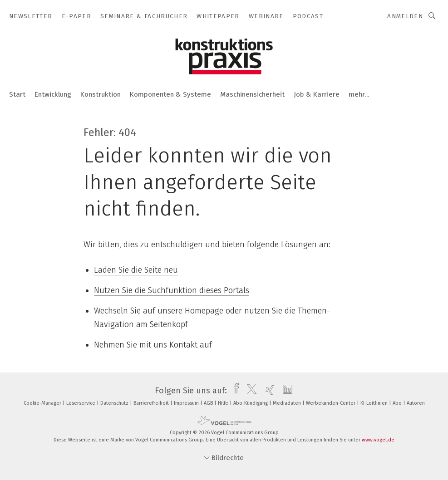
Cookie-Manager (43, 403)
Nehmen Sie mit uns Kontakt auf (153, 345)
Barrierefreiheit (152, 403)
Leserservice (81, 403)
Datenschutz (115, 403)
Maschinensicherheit (252, 94)
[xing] (268, 391)
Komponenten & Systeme (170, 94)
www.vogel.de (378, 440)
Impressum (187, 403)
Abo (398, 403)
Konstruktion (101, 94)
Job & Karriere (317, 94)
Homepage (204, 311)
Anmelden (405, 16)
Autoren (416, 403)
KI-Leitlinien (375, 403)
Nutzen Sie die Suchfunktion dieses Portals (172, 290)
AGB (209, 403)
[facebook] (234, 391)
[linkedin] (285, 391)
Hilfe (224, 403)
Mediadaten (288, 403)
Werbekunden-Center (331, 403)
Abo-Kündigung (251, 403)
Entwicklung (53, 94)
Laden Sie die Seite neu (136, 270)
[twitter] (249, 391)
